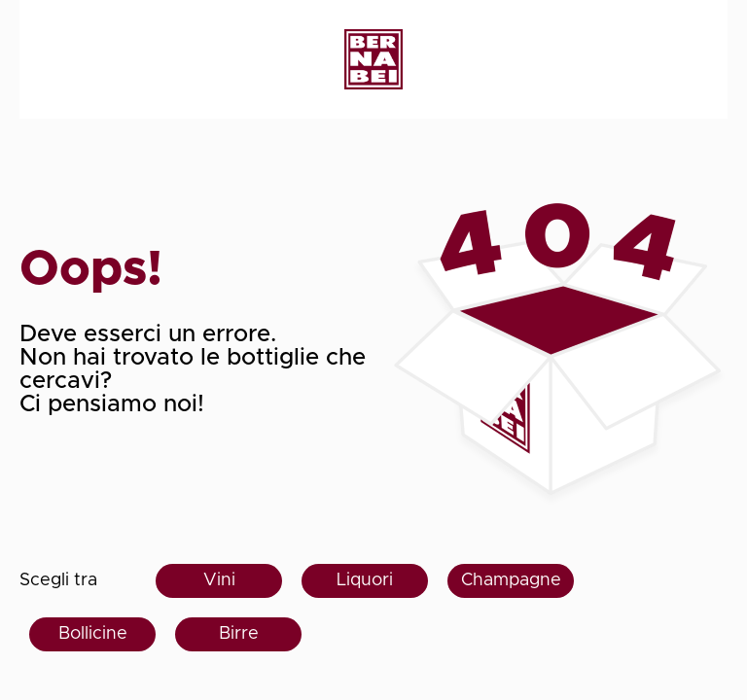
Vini (219, 580)
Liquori (365, 580)
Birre (239, 634)
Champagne (511, 580)
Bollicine (93, 634)
